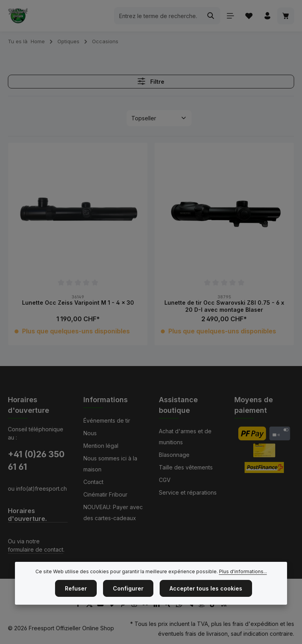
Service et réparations (188, 492)
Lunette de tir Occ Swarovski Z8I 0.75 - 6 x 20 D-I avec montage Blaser (224, 306)
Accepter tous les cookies (206, 604)
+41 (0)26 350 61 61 (36, 460)
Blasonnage (174, 455)
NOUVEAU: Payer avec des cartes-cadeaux (113, 512)
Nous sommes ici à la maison (110, 464)
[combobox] (158, 16)
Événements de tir (107, 420)
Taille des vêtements (186, 467)
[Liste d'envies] (249, 16)
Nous (90, 433)
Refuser (76, 604)
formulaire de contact (36, 549)
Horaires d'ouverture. (27, 515)
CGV (165, 480)
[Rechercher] (211, 16)
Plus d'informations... (243, 587)
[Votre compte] (267, 16)
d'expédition (262, 624)
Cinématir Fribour (105, 494)
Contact (93, 482)
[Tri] (159, 118)
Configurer (128, 604)
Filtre (151, 81)
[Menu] (230, 16)
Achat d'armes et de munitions (185, 437)
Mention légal (101, 446)
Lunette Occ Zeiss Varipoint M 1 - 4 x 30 (78, 303)
